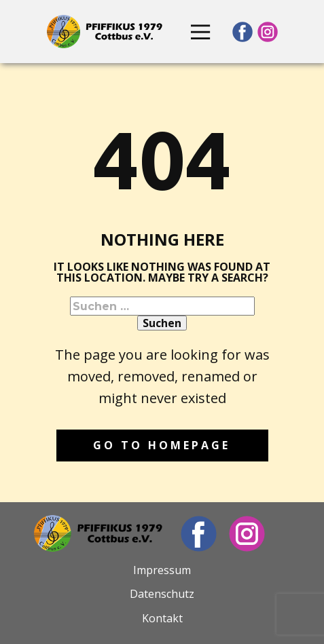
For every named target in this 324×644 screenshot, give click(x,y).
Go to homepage (162, 445)
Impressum (162, 570)
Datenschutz (162, 594)
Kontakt (162, 618)
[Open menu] (200, 32)
